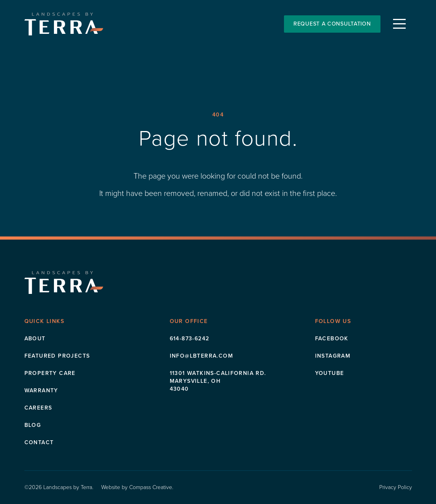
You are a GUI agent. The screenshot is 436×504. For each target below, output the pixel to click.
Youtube (330, 373)
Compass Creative (151, 487)
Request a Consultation (332, 24)
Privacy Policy (396, 487)
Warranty (41, 390)
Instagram (333, 356)
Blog (33, 425)
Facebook (332, 339)
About (35, 339)
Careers (38, 408)
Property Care (50, 373)
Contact (39, 442)
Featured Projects (57, 356)
